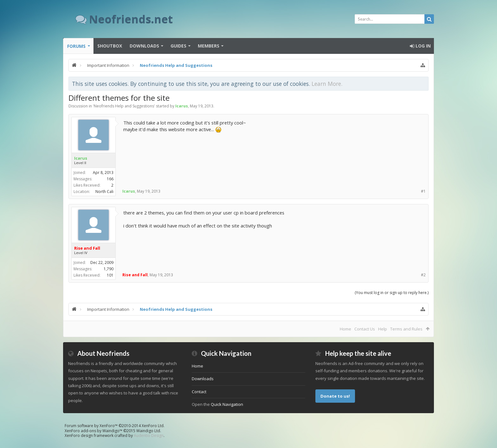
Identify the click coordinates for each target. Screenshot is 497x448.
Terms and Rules (406, 329)
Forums (76, 46)
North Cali (104, 192)
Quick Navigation (227, 404)
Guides (178, 46)
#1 (423, 191)
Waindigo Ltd (148, 431)
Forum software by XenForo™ (115, 426)
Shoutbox (110, 46)
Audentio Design (149, 435)
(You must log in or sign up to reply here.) (392, 293)
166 (110, 179)
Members (209, 46)
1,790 (109, 269)
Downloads (144, 46)
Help (383, 329)
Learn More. (327, 84)
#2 (423, 275)
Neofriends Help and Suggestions (124, 106)
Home (345, 329)
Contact (199, 392)
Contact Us (365, 329)
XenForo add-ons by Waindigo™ (94, 431)
